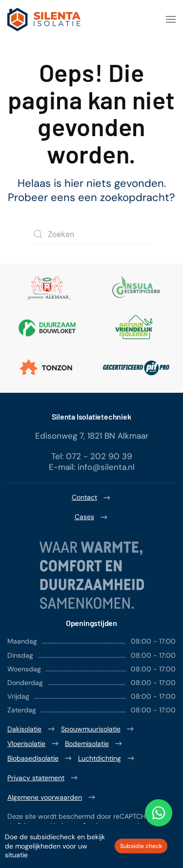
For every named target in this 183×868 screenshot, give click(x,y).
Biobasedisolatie (40, 758)
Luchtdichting (107, 758)
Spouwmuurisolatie (98, 729)
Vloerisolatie (34, 744)
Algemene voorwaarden (52, 797)
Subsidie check (141, 846)
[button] (171, 20)
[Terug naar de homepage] (44, 20)
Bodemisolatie (94, 744)
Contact (92, 498)
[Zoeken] (92, 234)
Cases (92, 517)
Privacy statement (43, 778)
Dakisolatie (32, 729)
